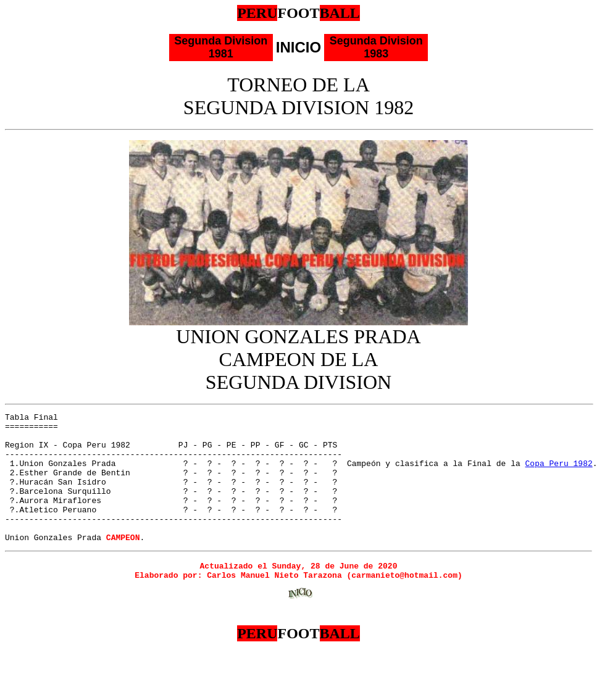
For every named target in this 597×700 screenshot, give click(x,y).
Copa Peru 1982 (558, 474)
